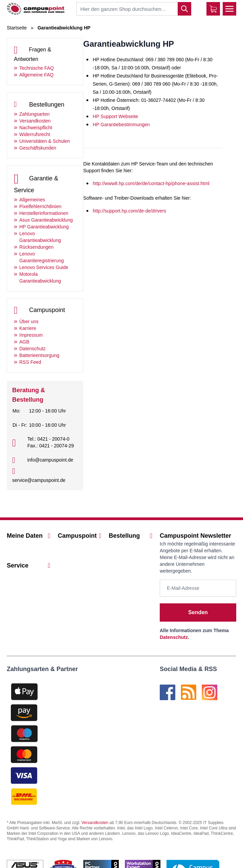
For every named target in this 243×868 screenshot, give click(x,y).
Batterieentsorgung (39, 355)
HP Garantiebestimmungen (121, 125)
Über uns (29, 321)
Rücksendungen (36, 247)
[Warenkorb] (213, 9)
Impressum (31, 335)
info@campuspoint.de (50, 460)
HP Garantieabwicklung (44, 227)
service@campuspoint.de (39, 480)
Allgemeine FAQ (36, 75)
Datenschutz (32, 349)
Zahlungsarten (35, 114)
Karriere (28, 328)
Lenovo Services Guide (44, 267)
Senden (198, 612)
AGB (24, 342)
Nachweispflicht (36, 128)
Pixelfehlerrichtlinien (40, 206)
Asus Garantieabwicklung (46, 220)
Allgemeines (32, 200)
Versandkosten (35, 121)
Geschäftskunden (38, 148)
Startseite (17, 28)
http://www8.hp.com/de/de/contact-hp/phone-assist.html (151, 183)
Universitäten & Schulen (45, 141)
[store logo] (36, 9)
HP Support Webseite (115, 116)
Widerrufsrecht (35, 134)
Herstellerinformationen (44, 213)
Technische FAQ (37, 68)
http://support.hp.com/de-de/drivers (129, 211)
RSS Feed (30, 362)
